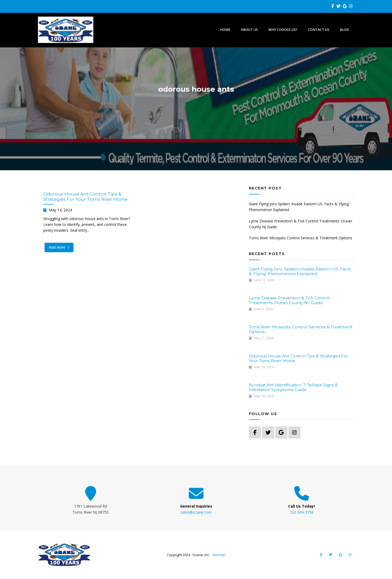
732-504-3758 (302, 512)
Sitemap (219, 555)
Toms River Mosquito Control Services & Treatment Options (301, 238)
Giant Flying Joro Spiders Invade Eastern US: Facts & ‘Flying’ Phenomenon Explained (299, 207)
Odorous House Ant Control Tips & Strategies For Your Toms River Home (85, 197)
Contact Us (319, 30)
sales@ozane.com (196, 512)
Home (225, 30)
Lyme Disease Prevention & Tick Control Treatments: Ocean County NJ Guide (301, 224)
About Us (249, 30)
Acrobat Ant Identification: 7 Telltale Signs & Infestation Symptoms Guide (293, 387)
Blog (344, 30)
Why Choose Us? (283, 30)
